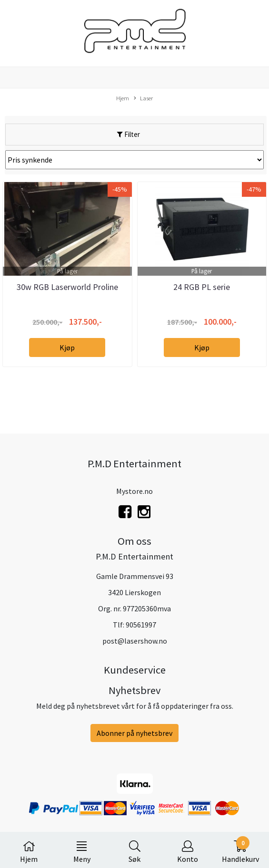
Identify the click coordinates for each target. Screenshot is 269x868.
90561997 (141, 625)
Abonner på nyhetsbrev (134, 733)
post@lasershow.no (135, 641)
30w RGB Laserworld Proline (67, 287)
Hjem (123, 98)
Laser (143, 98)
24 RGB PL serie (202, 287)
